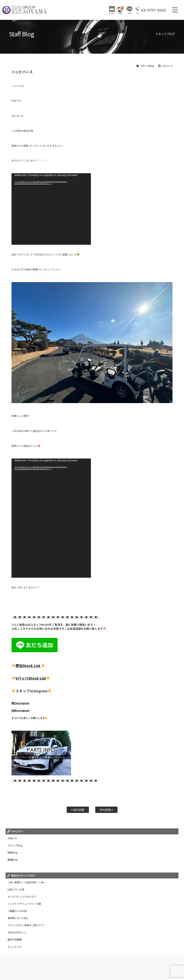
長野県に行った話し (18, 918)
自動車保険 (159, 963)
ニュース (74, 963)
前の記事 (78, 810)
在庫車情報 (23, 963)
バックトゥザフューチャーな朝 (24, 904)
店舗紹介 (86, 963)
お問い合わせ (89, 967)
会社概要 (103, 967)
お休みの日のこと (17, 932)
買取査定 (172, 963)
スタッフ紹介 (58, 967)
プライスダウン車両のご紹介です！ (27, 925)
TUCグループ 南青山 (25, 10)
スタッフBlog (147, 66)
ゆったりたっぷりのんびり (22, 896)
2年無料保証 (119, 963)
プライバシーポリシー (122, 967)
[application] (51, 209)
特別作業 (145, 963)
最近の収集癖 (15, 939)
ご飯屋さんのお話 (17, 911)
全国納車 (133, 963)
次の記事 (106, 810)
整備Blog (13, 860)
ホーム (11, 963)
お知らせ (12, 838)
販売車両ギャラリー (42, 963)
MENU (175, 10)
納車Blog (13, 852)
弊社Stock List (28, 666)
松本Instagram (20, 710)
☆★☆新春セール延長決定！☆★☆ (27, 882)
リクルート (74, 967)
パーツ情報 (60, 963)
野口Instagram (20, 703)
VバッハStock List (31, 678)
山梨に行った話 (16, 889)
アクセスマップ (102, 963)
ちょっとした (15, 947)
